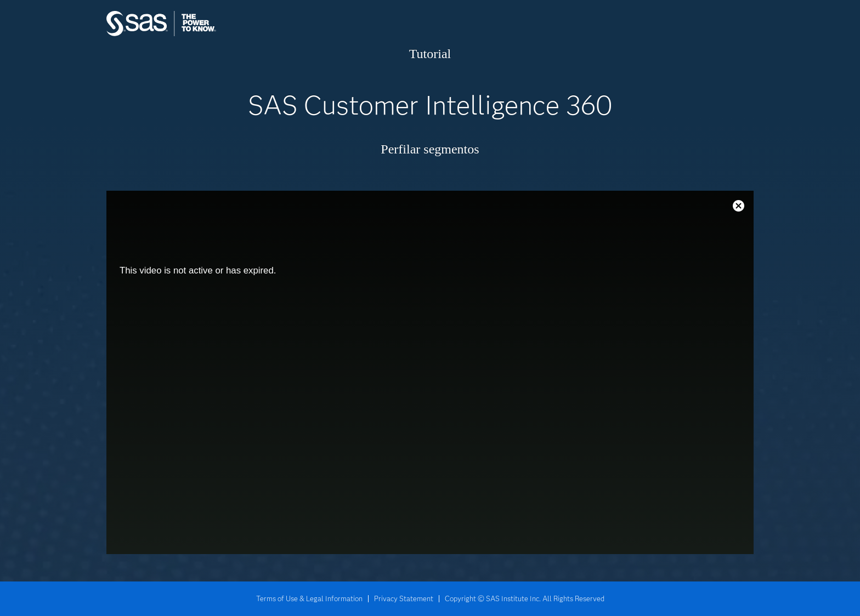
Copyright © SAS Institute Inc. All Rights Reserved (525, 598)
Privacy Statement (404, 598)
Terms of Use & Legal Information (309, 598)
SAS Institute (213, 34)
